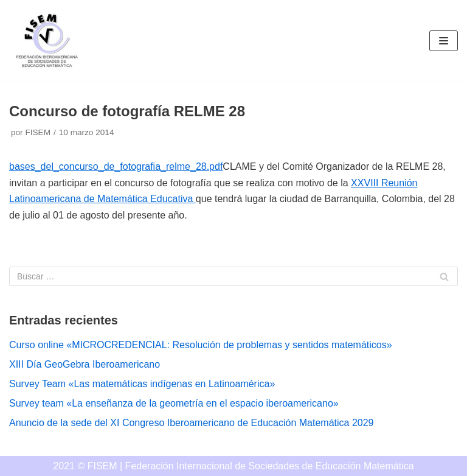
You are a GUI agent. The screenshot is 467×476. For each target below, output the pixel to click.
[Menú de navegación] (444, 41)
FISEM (38, 132)
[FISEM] (46, 40)
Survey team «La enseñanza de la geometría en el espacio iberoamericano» (174, 403)
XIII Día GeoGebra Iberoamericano (85, 364)
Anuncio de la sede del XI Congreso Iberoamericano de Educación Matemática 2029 (191, 423)
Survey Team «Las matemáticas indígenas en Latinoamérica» (142, 384)
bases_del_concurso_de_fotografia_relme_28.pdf (116, 166)
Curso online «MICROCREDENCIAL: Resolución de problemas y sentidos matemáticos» (201, 345)
